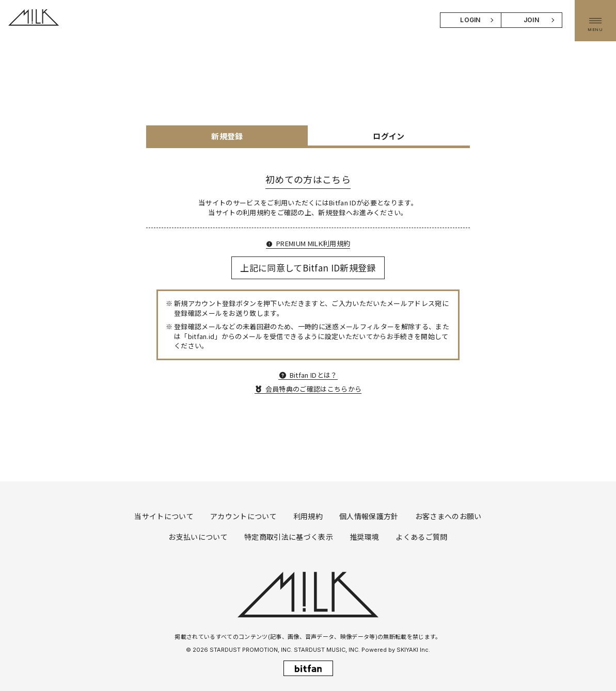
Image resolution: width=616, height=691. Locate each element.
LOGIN (470, 20)
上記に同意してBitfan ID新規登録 (308, 268)
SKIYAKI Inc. (413, 650)
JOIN (531, 20)
